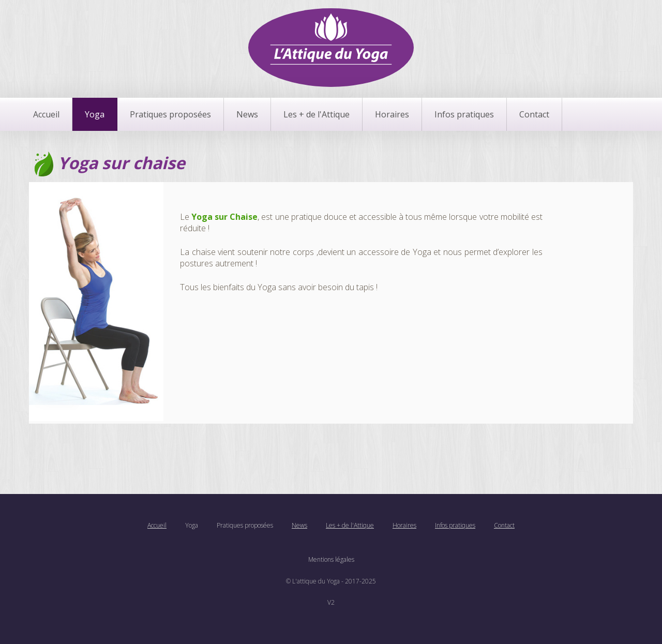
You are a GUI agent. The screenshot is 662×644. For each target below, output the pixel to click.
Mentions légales (331, 559)
